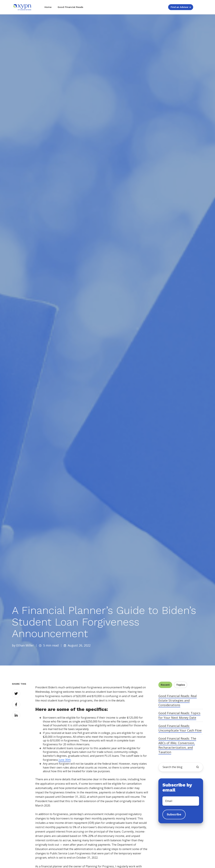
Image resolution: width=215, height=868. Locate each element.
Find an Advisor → (181, 7)
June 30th (65, 760)
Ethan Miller (25, 645)
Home (48, 7)
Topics (180, 685)
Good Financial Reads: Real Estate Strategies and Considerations (178, 700)
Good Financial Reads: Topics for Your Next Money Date (179, 715)
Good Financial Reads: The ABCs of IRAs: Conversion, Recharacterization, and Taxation (177, 745)
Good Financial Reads (70, 7)
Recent (165, 685)
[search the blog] (198, 767)
